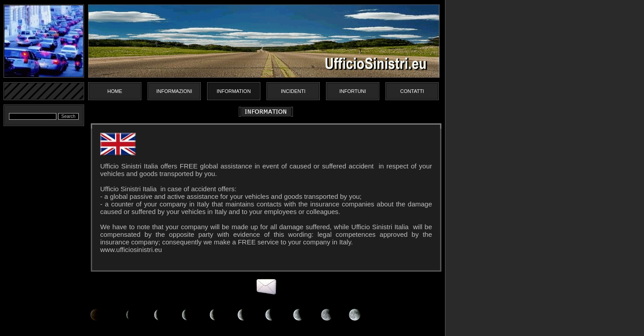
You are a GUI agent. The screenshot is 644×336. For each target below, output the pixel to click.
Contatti (412, 91)
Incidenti (293, 91)
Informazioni (174, 91)
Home (115, 91)
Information (233, 91)
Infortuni (353, 91)
